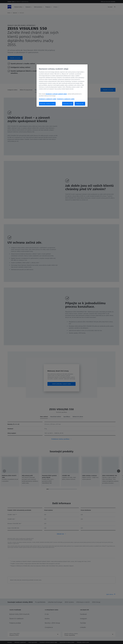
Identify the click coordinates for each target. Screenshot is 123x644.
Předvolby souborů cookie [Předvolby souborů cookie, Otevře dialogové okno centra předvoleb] (47, 104)
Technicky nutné (68, 104)
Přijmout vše (80, 104)
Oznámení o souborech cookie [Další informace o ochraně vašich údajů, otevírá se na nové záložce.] (48, 99)
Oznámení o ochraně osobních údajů (56, 94)
